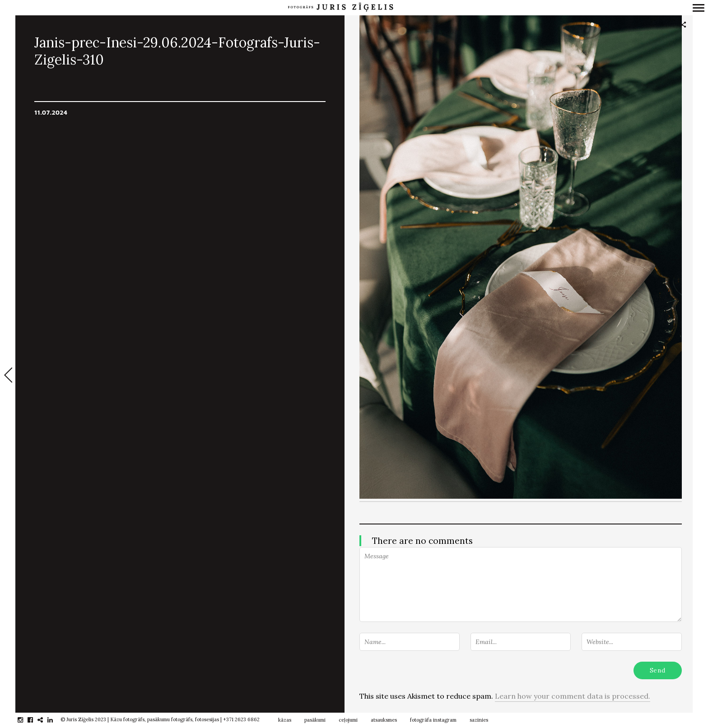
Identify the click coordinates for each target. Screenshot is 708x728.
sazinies (479, 720)
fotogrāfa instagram (433, 720)
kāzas (285, 720)
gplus (45, 720)
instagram (25, 720)
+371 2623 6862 (241, 719)
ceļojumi (348, 720)
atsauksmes (384, 720)
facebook (35, 720)
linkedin (55, 720)
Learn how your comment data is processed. (573, 696)
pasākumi (315, 720)
